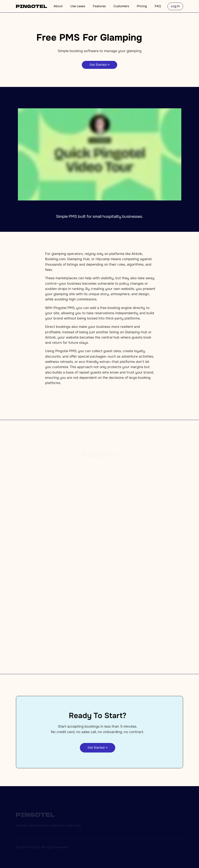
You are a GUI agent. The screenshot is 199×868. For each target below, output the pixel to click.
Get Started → (99, 65)
